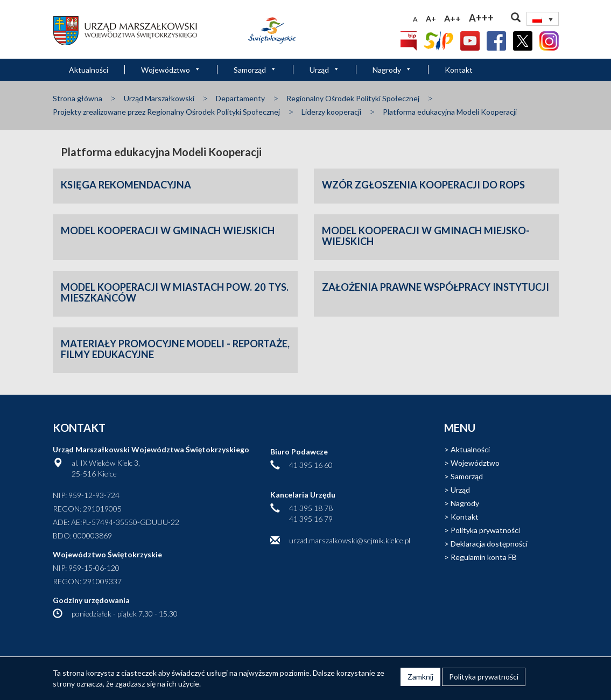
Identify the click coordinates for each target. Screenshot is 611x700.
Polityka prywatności (485, 530)
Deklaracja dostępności (489, 544)
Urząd (325, 70)
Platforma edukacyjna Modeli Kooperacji (450, 112)
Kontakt (459, 70)
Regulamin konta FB (484, 557)
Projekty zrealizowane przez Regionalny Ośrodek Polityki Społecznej (166, 112)
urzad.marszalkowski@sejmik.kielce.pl (350, 540)
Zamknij (420, 677)
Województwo (171, 70)
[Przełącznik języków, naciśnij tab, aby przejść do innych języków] (543, 19)
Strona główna (78, 98)
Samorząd (255, 70)
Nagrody (392, 70)
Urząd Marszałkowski (159, 98)
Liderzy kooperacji (331, 112)
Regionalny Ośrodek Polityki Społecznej (353, 98)
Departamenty (240, 98)
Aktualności (89, 70)
